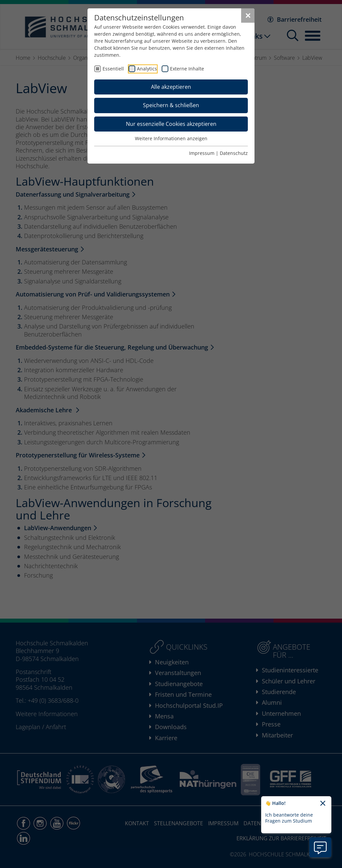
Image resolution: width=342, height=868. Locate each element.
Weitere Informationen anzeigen (171, 138)
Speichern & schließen (171, 105)
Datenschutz (234, 153)
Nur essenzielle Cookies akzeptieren (171, 124)
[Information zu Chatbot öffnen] (320, 847)
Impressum (202, 153)
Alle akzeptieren (171, 87)
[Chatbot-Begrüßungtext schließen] (323, 804)
